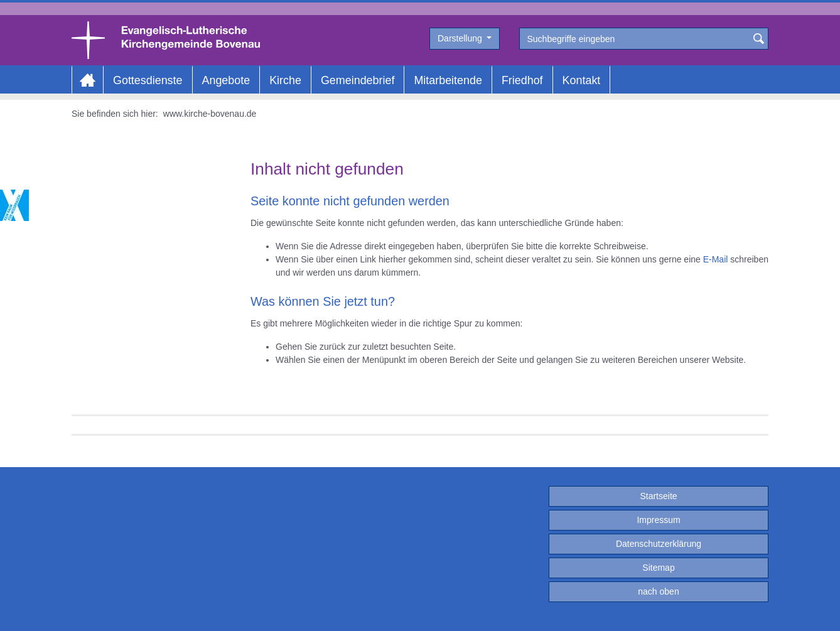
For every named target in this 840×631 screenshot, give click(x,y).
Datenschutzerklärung (659, 544)
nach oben (658, 591)
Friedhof (522, 80)
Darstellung (461, 38)
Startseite (658, 496)
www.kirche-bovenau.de (210, 114)
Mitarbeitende (448, 80)
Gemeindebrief (358, 80)
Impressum (658, 520)
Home (88, 80)
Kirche (285, 80)
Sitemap (658, 568)
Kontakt (582, 80)
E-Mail (716, 259)
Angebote (226, 80)
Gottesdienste (148, 80)
